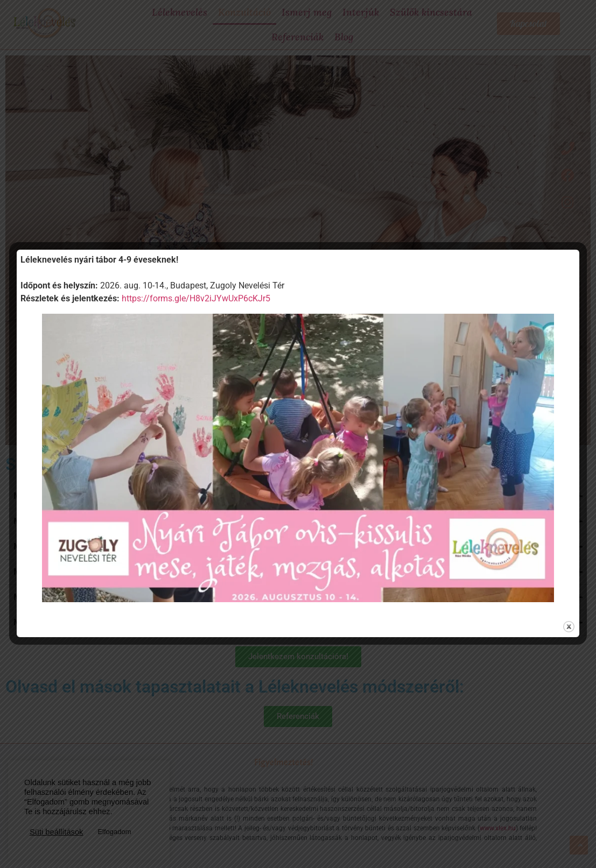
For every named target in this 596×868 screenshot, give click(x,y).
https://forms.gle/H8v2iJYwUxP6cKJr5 (196, 298)
